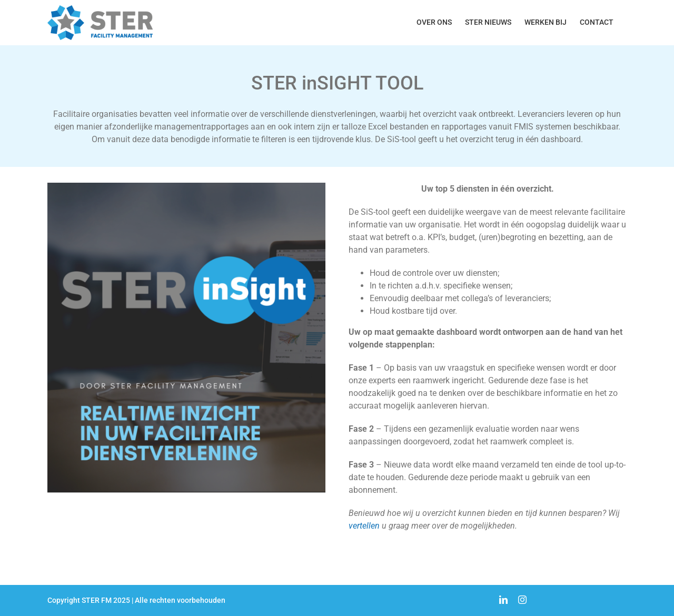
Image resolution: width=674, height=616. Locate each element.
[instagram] (522, 600)
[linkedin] (503, 600)
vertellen (364, 526)
